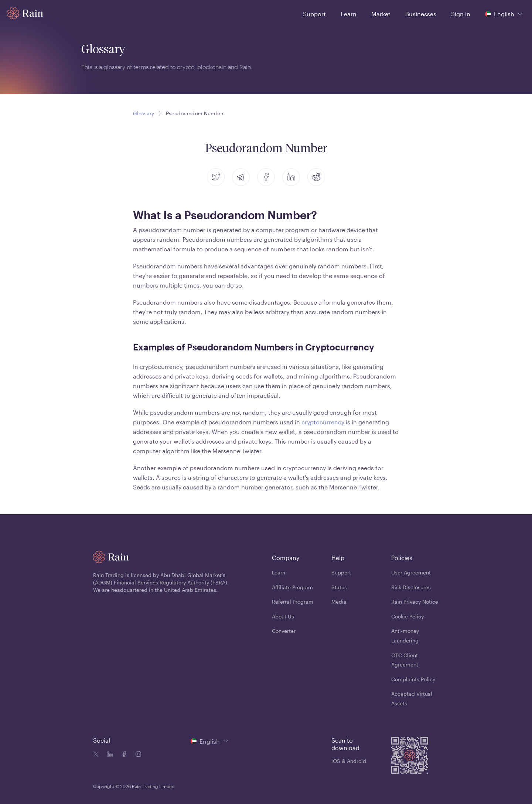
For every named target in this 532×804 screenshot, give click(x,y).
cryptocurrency (324, 422)
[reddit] (316, 177)
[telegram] (241, 177)
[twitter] (216, 177)
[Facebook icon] (123, 755)
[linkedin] (291, 177)
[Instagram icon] (137, 755)
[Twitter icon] (96, 755)
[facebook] (266, 177)
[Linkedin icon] (109, 755)
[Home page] (25, 13)
